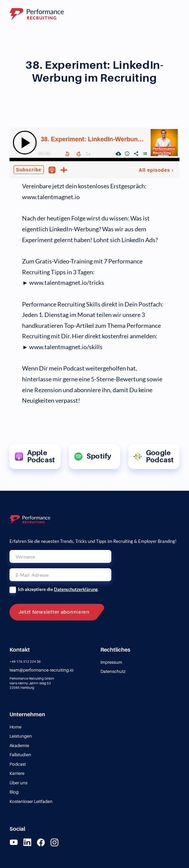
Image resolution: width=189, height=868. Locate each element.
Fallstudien (20, 755)
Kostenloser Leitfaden (31, 801)
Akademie (19, 746)
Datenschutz (113, 671)
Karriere (17, 773)
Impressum (111, 662)
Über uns (18, 783)
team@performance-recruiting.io (42, 670)
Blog (14, 792)
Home (15, 727)
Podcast (18, 764)
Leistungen (21, 736)
